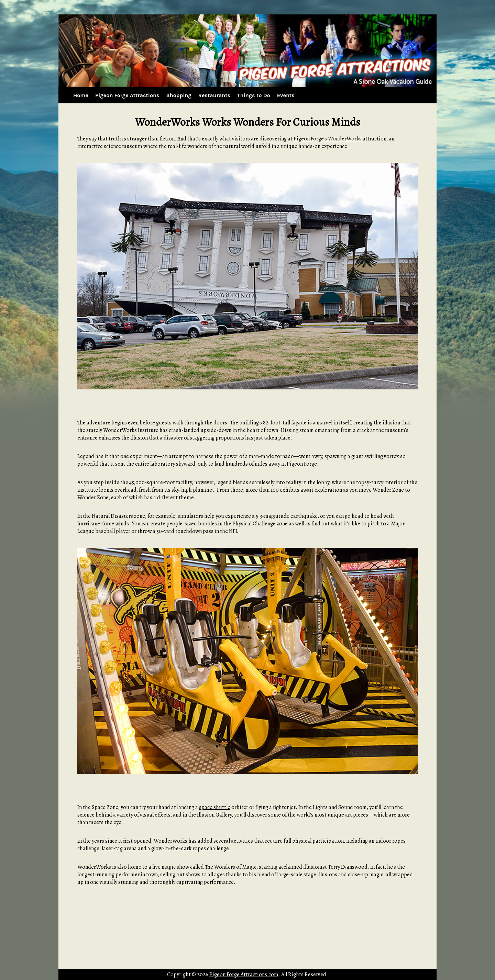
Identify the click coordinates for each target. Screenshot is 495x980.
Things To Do (254, 95)
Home (81, 95)
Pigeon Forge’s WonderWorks (328, 139)
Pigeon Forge (302, 464)
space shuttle (215, 807)
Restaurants (214, 95)
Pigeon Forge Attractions (127, 95)
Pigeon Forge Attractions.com (244, 975)
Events (286, 95)
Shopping (179, 95)
